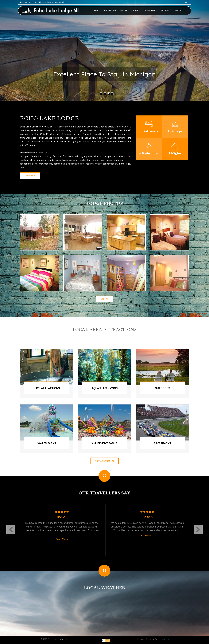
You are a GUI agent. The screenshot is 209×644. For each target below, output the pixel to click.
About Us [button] (110, 11)
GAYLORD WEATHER (105, 610)
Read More (30, 176)
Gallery (124, 11)
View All (105, 299)
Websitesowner (166, 639)
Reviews (165, 11)
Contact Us (180, 11)
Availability (150, 11)
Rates (136, 11)
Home (97, 11)
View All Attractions (105, 461)
